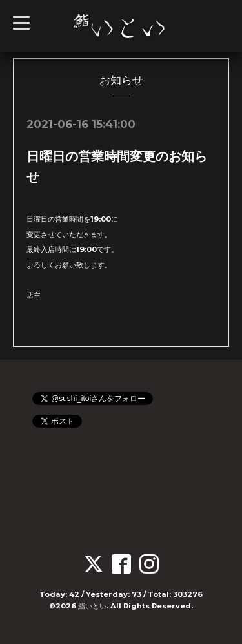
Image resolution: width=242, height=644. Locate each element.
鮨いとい (92, 606)
